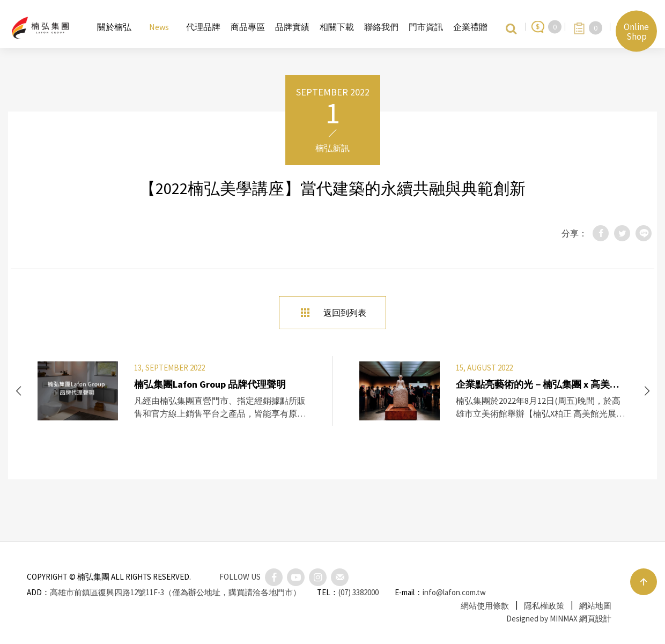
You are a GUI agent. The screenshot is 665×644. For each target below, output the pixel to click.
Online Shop (636, 31)
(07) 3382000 (359, 592)
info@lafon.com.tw (454, 592)
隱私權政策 (544, 606)
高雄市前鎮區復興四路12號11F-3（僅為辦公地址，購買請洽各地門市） (175, 592)
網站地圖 (595, 606)
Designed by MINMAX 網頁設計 (559, 619)
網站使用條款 (485, 606)
